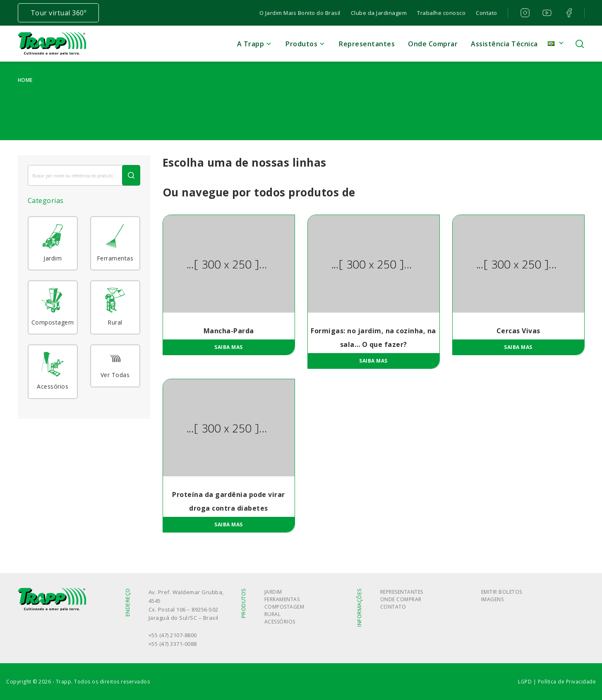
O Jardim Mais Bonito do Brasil (300, 13)
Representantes (367, 44)
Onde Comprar (433, 44)
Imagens (493, 599)
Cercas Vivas (518, 331)
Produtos (301, 44)
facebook (568, 13)
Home (25, 80)
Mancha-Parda (229, 331)
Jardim (273, 592)
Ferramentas (282, 599)
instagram (524, 13)
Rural (273, 614)
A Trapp (251, 44)
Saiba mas (229, 347)
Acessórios (280, 622)
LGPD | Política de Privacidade (557, 682)
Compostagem (284, 607)
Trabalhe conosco (441, 13)
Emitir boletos (502, 592)
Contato (487, 13)
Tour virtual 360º (59, 13)
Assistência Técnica (504, 44)
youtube (546, 13)
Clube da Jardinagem (379, 13)
